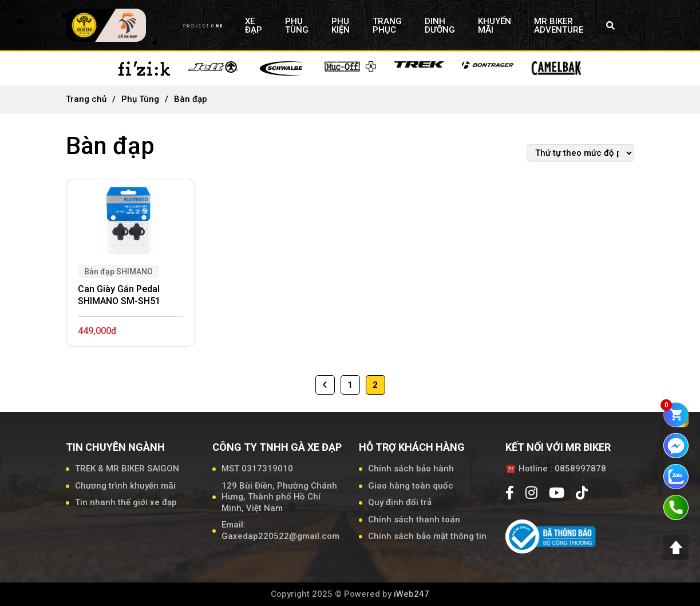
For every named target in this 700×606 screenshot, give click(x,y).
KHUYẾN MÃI (495, 25)
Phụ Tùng (140, 99)
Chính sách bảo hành (411, 469)
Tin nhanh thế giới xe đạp (126, 502)
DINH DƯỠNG (440, 25)
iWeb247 (412, 594)
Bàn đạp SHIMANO (118, 271)
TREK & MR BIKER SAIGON (127, 469)
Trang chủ (86, 99)
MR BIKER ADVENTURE (559, 25)
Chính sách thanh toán (414, 520)
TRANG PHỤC (387, 25)
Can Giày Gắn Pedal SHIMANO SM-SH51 (119, 295)
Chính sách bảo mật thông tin (427, 536)
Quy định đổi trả (400, 502)
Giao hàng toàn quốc (411, 486)
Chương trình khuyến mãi (125, 486)
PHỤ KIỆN (341, 25)
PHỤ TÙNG (297, 25)
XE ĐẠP (254, 25)
